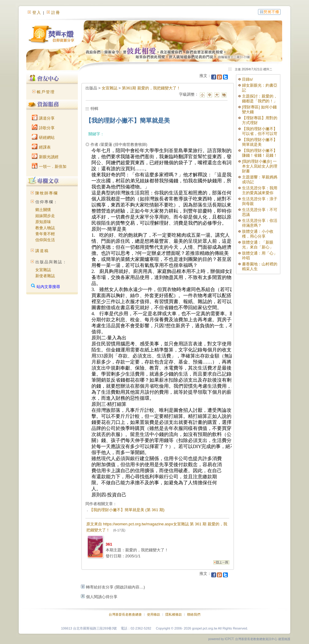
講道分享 (43, 118)
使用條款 (154, 614)
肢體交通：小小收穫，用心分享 (258, 234)
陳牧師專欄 (47, 193)
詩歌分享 (43, 128)
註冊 (56, 13)
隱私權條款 (174, 614)
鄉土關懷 (43, 210)
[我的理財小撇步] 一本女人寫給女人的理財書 (260, 166)
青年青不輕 (45, 234)
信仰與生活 (45, 240)
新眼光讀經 (45, 157)
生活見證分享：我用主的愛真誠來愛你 (260, 190)
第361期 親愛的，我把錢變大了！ (151, 88)
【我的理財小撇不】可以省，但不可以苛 (260, 131)
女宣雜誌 (43, 270)
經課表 (41, 147)
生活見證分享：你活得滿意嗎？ (260, 223)
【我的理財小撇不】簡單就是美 (260, 142)
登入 (37, 13)
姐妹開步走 (45, 216)
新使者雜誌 (45, 276)
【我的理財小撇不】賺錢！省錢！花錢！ (260, 153)
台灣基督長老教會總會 (125, 614)
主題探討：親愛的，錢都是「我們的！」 (260, 99)
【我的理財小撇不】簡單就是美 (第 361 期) (127, 510)
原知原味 (43, 222)
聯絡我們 (194, 614)
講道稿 (42, 251)
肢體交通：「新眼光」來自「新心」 (258, 245)
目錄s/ (247, 79)
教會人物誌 (45, 228)
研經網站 (43, 138)
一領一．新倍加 (49, 167)
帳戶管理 (46, 92)
